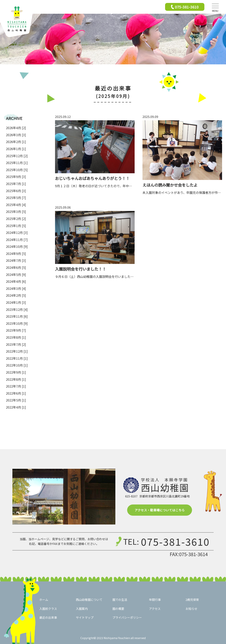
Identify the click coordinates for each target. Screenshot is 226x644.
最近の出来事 (48, 617)
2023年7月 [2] (16, 344)
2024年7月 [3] (16, 260)
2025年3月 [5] (16, 212)
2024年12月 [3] (17, 233)
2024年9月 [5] (16, 254)
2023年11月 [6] (17, 316)
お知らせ (191, 609)
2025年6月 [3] (16, 191)
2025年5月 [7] (16, 198)
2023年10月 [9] (17, 323)
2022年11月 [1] (17, 358)
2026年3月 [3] (16, 135)
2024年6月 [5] (16, 267)
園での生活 (120, 600)
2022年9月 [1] (16, 372)
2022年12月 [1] (17, 351)
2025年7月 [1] (16, 184)
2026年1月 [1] (16, 149)
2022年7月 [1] (16, 386)
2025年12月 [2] (17, 156)
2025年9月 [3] (16, 177)
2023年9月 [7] (16, 330)
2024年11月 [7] (17, 240)
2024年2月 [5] (16, 295)
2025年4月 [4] (16, 205)
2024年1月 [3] (16, 302)
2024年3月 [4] (16, 288)
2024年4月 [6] (16, 281)
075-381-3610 (175, 541)
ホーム (44, 600)
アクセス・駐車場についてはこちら (160, 510)
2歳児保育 (192, 600)
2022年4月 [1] (16, 407)
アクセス (155, 609)
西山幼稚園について (89, 600)
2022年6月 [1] (16, 393)
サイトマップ (85, 617)
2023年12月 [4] (17, 309)
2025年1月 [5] (16, 226)
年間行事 (155, 600)
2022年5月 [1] (16, 400)
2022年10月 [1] (17, 365)
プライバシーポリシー (127, 617)
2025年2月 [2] (16, 219)
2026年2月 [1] (16, 142)
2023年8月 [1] (16, 337)
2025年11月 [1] (17, 163)
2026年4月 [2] (16, 128)
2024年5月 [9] (16, 275)
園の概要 (118, 609)
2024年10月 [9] (17, 246)
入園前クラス (48, 609)
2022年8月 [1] (16, 379)
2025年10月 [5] (17, 170)
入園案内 (82, 609)
